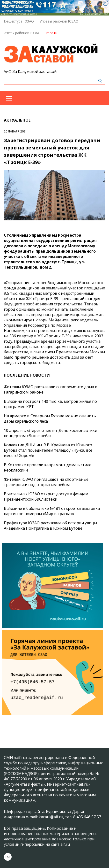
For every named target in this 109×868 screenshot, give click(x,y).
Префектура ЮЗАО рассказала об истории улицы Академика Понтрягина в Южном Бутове (50, 526)
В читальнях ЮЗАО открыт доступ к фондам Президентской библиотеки (46, 496)
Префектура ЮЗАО (18, 21)
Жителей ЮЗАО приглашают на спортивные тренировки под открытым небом (46, 482)
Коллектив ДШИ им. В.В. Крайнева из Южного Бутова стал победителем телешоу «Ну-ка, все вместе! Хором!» (48, 450)
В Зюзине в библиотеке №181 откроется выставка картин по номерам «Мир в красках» (52, 511)
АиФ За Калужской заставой (30, 71)
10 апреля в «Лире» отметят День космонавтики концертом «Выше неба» (51, 433)
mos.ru (52, 33)
